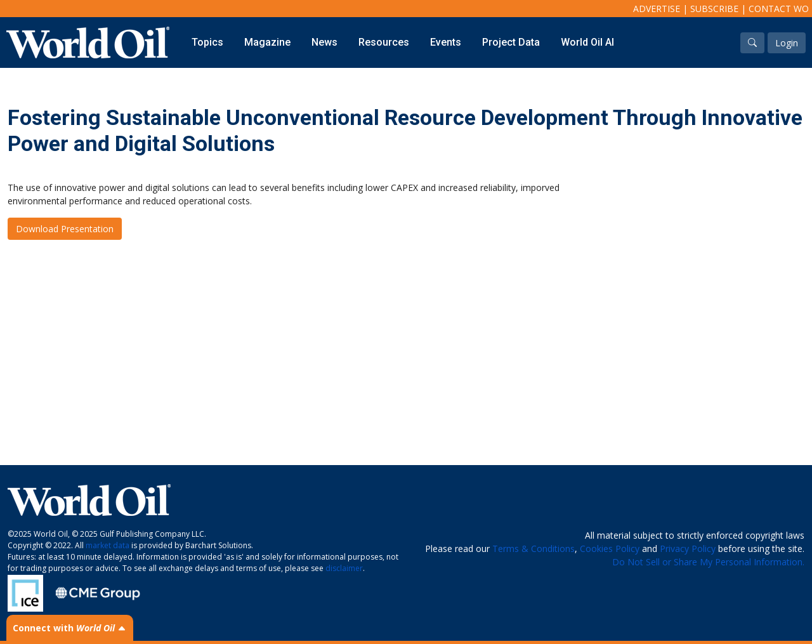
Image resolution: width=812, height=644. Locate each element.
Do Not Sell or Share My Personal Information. (708, 562)
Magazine (267, 42)
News (324, 42)
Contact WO (779, 9)
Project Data (511, 42)
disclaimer (344, 568)
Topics (207, 42)
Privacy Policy (688, 549)
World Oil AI (587, 42)
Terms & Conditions (534, 549)
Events (446, 42)
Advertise (657, 9)
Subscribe (714, 9)
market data (108, 545)
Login (787, 43)
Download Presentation (65, 229)
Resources (384, 42)
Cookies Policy (610, 549)
